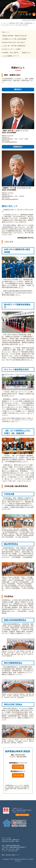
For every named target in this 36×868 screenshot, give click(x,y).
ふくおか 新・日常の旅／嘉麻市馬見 (13, 46)
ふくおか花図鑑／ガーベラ (10, 56)
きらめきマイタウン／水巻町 (11, 49)
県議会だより (26, 53)
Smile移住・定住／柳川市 (10, 53)
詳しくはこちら (22, 815)
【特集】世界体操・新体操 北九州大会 (14, 36)
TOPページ (5, 32)
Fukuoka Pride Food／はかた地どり (14, 42)
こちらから (18, 767)
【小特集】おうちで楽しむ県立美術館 (14, 39)
